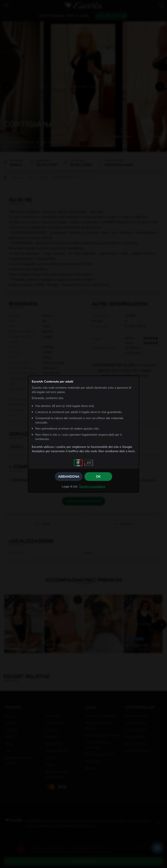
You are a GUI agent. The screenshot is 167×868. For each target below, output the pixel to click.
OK (98, 477)
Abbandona (69, 477)
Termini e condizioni (92, 486)
